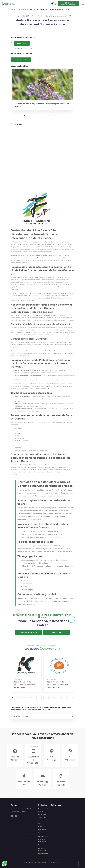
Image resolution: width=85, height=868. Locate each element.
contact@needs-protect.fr (19, 811)
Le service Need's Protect (43, 810)
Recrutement (42, 830)
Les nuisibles (22, 9)
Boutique (41, 845)
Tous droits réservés (55, 862)
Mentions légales (43, 854)
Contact (41, 833)
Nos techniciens (43, 836)
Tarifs (40, 818)
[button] (25, 115)
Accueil (13, 9)
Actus (40, 826)
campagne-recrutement (42, 841)
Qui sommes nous (42, 822)
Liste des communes (21, 717)
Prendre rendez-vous (21, 60)
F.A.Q (46, 818)
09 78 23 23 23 (22, 43)
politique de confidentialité (43, 849)
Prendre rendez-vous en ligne (29, 632)
